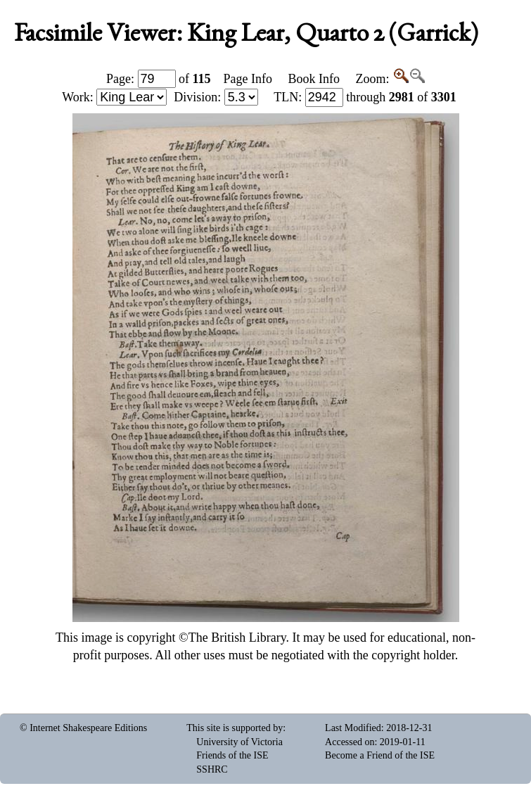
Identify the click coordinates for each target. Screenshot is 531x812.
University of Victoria (239, 742)
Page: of (159, 79)
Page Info (248, 79)
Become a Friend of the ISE (380, 755)
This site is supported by (235, 728)
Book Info (314, 79)
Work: (114, 97)
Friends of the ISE (232, 755)
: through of (365, 97)
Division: (216, 97)
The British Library (237, 637)
